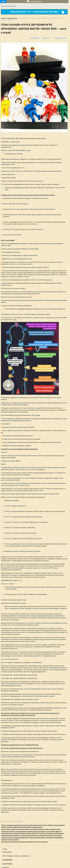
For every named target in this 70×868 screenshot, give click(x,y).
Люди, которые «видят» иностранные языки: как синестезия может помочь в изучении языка (31, 829)
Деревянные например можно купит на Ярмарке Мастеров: (20, 745)
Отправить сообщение (9, 6)
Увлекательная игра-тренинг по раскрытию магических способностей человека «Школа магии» (32, 835)
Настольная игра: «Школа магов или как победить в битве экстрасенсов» (25, 842)
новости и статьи (12, 18)
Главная (3, 18)
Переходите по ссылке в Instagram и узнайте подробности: (19, 449)
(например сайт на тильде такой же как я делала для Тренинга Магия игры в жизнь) (28, 195)
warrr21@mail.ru (7, 864)
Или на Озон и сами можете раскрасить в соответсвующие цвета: (22, 748)
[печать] (46, 38)
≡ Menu (3, 2)
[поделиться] (35, 38)
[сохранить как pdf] (59, 38)
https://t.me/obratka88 (8, 240)
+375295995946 (7, 860)
